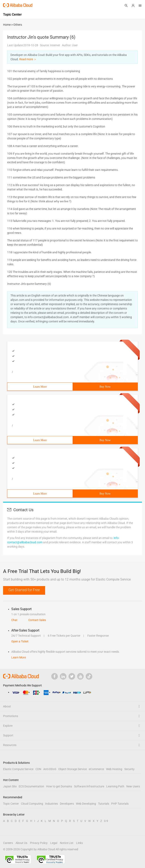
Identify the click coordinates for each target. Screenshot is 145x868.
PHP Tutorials (120, 804)
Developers (67, 804)
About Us (21, 843)
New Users (133, 786)
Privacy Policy (39, 843)
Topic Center (11, 804)
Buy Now (105, 387)
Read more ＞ (28, 59)
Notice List (67, 843)
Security (129, 769)
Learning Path (115, 786)
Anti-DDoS (50, 769)
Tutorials (104, 804)
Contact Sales (37, 620)
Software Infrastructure (89, 786)
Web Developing (86, 804)
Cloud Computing (32, 804)
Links (79, 843)
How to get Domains (59, 786)
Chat (14, 620)
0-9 (106, 821)
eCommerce (96, 769)
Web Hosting (114, 769)
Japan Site (10, 786)
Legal (54, 843)
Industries (51, 804)
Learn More (40, 387)
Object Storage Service (72, 769)
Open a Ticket (20, 641)
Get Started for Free (24, 590)
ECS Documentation (31, 786)
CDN (38, 769)
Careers (8, 843)
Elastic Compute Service (18, 769)
